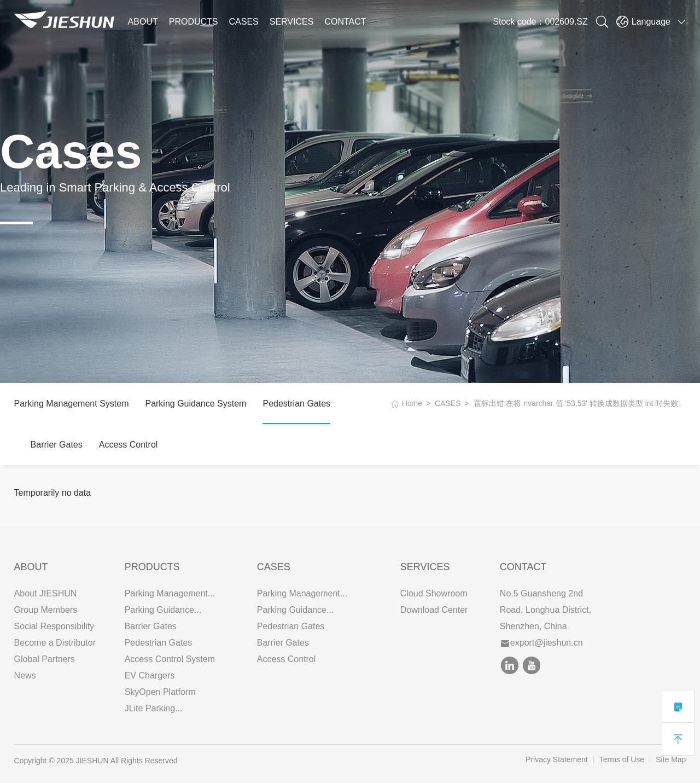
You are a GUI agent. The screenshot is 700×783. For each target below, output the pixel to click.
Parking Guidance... (163, 610)
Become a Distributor (55, 643)
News (25, 675)
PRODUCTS (194, 22)
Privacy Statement (557, 759)
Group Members (46, 610)
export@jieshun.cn (542, 643)
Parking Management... (170, 593)
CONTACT (345, 22)
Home (412, 403)
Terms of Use (622, 759)
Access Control (129, 445)
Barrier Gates (57, 445)
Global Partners (45, 659)
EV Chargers (150, 675)
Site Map (671, 759)
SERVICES (292, 22)
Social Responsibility (54, 626)
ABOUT (143, 22)
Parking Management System (72, 404)
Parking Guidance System (196, 404)
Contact (523, 567)
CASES (244, 22)
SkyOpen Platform (160, 692)
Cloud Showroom (434, 593)
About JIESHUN (46, 593)
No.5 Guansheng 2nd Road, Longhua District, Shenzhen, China (546, 610)
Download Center (434, 610)
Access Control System (170, 659)
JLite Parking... (154, 708)
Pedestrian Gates (296, 404)
